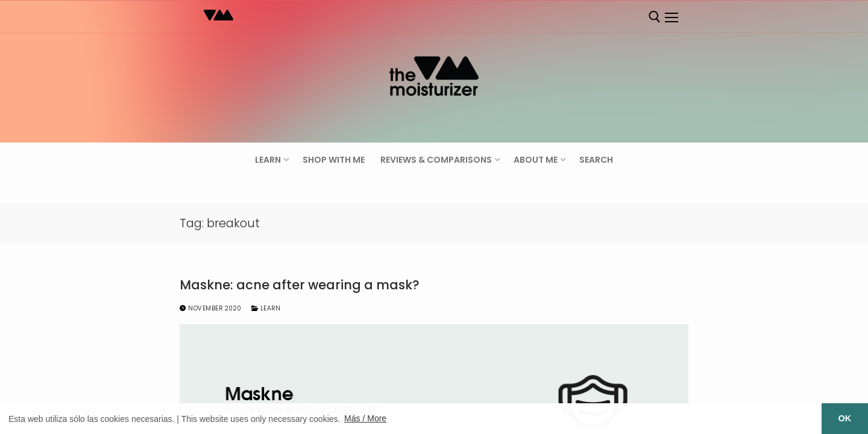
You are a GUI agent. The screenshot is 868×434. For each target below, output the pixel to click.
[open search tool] (655, 17)
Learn (266, 308)
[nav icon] (671, 17)
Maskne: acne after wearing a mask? (300, 285)
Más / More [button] (365, 418)
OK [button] (845, 418)
